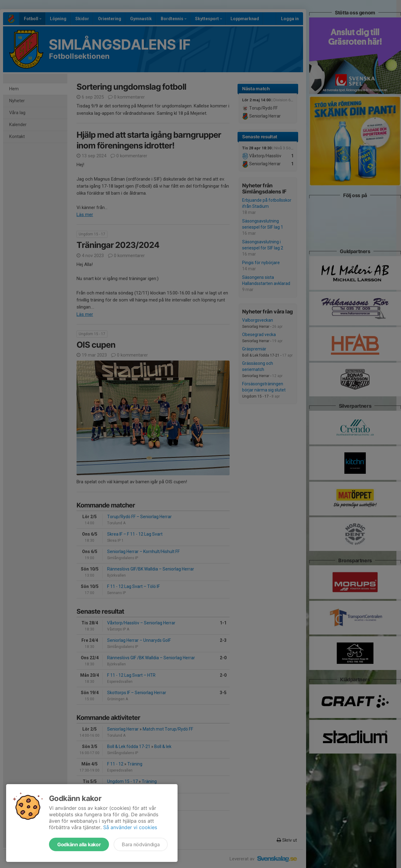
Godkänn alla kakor (79, 844)
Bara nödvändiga (141, 844)
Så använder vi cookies (130, 827)
